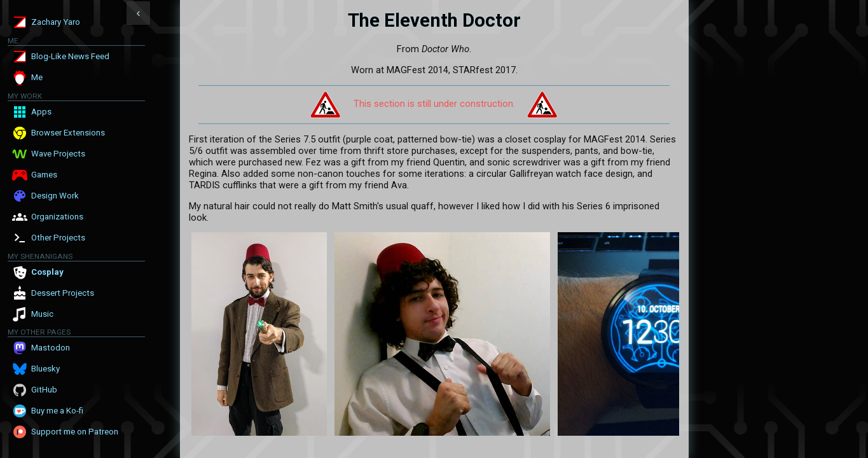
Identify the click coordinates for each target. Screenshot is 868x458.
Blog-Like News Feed (70, 56)
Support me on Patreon (75, 432)
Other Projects (58, 238)
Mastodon (51, 348)
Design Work (55, 196)
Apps (41, 112)
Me (37, 77)
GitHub (44, 390)
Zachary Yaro (56, 22)
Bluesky (45, 369)
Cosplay (47, 272)
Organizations (57, 217)
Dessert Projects (63, 293)
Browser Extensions (68, 133)
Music (42, 314)
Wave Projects (58, 154)
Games (44, 175)
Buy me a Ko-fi (57, 411)
